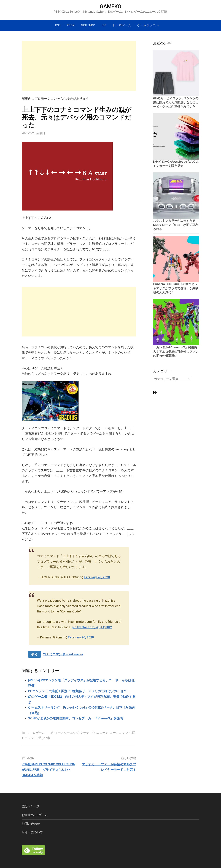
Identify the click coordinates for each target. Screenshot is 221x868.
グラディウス (89, 733)
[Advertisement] (79, 66)
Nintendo (88, 25)
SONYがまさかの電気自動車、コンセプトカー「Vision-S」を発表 (76, 718)
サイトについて (32, 832)
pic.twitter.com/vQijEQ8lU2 (92, 627)
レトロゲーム (122, 25)
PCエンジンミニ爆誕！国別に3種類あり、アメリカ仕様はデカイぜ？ (77, 691)
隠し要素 (44, 738)
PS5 (58, 25)
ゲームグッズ (146, 25)
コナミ (104, 733)
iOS (104, 25)
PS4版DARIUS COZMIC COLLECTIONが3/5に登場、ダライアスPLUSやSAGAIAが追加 (48, 770)
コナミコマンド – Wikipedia (63, 654)
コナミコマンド (120, 733)
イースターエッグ (67, 733)
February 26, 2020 (97, 577)
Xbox (71, 25)
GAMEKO (110, 6)
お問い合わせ (31, 824)
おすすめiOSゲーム (35, 815)
